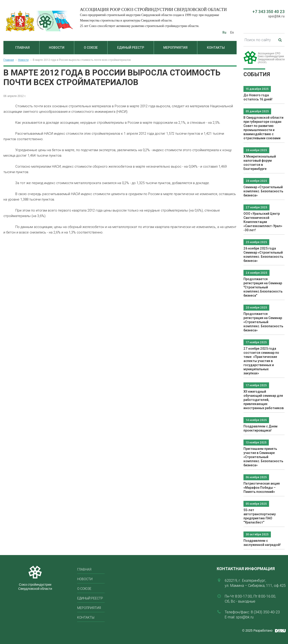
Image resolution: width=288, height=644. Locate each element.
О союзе (91, 48)
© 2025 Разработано (257, 631)
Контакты (216, 48)
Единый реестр (131, 48)
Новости (57, 48)
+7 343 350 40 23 (268, 12)
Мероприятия (175, 48)
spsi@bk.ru (276, 16)
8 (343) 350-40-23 (265, 612)
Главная (22, 48)
